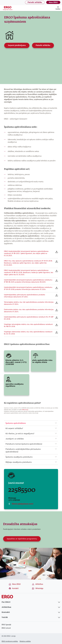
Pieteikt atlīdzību (35, 2)
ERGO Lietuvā (6, 628)
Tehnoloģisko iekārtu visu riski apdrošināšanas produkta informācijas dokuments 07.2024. (29, 303)
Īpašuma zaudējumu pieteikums (19, 457)
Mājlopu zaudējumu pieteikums (19, 462)
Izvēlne (58, 8)
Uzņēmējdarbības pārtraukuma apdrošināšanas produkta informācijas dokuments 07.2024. (25, 296)
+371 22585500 (14, 500)
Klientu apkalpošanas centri (22, 504)
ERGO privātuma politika (10, 641)
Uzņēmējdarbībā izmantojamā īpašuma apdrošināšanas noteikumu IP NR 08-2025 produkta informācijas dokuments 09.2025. (28, 281)
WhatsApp (38, 588)
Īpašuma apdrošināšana (16, 423)
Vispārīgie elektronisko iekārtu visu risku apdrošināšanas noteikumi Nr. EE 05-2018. (28, 333)
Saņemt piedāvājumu (17, 45)
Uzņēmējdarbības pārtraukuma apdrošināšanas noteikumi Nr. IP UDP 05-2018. (29, 318)
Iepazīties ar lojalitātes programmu (22, 539)
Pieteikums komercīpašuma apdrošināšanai (24, 444)
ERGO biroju (25, 410)
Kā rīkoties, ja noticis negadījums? (20, 434)
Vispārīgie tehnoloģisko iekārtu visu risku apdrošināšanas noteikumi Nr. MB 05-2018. (28, 325)
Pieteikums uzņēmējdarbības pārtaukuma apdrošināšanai (23, 450)
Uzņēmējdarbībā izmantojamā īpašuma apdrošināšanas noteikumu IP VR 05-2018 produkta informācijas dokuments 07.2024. (28, 288)
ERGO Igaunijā (6, 625)
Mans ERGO (53, 2)
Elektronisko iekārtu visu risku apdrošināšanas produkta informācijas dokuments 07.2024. (29, 311)
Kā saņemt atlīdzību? (14, 428)
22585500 (22, 490)
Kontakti (14, 588)
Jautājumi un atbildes (15, 439)
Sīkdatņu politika (25, 641)
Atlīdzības (37, 584)
